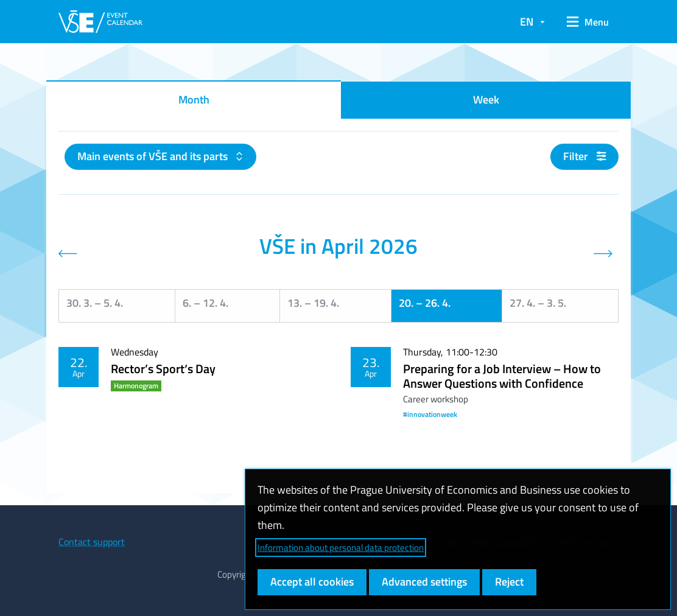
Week (486, 100)
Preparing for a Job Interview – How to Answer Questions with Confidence (502, 376)
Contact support (92, 542)
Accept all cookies (312, 582)
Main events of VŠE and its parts (154, 156)
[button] (588, 22)
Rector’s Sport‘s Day (163, 369)
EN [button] (527, 22)
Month (194, 100)
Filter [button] (584, 156)
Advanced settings (424, 582)
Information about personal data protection (341, 548)
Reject (509, 582)
